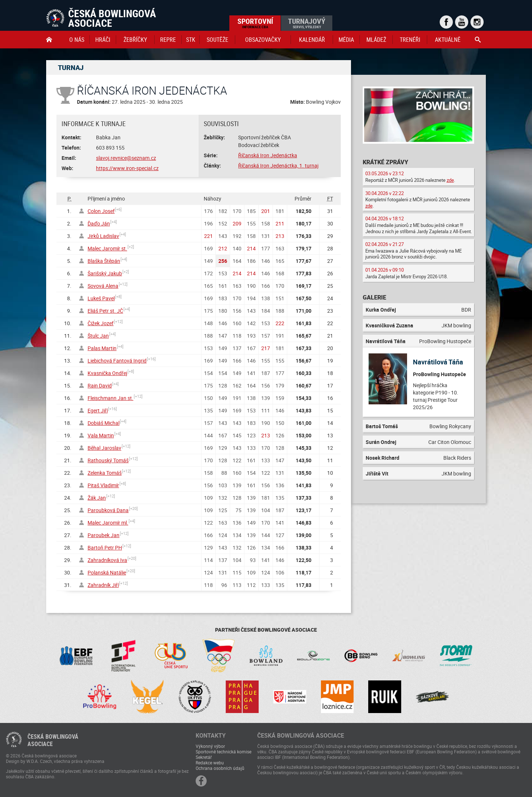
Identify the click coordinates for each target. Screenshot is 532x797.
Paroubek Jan (104, 535)
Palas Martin (102, 348)
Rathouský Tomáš (108, 460)
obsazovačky (263, 40)
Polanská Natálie (107, 572)
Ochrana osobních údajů (220, 768)
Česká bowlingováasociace (53, 740)
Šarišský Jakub (105, 273)
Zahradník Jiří (103, 585)
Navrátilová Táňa (438, 362)
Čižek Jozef (101, 323)
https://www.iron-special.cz (127, 168)
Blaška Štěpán (104, 261)
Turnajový (307, 23)
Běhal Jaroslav (104, 448)
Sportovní (255, 23)
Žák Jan (97, 498)
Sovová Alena (103, 286)
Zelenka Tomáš (105, 473)
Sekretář (204, 757)
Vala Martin (101, 435)
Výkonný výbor (210, 746)
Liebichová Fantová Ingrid (117, 361)
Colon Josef (101, 211)
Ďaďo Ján (99, 223)
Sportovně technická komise (223, 752)
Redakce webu (210, 763)
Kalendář (312, 40)
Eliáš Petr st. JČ (105, 311)
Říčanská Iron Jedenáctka (268, 155)
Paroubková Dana (108, 510)
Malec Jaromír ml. (108, 523)
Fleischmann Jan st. (110, 398)
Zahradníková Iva (107, 560)
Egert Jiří (98, 410)
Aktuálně (448, 40)
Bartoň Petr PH (105, 548)
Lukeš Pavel (101, 298)
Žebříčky (135, 40)
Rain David (100, 385)
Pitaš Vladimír (103, 485)
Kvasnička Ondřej (107, 373)
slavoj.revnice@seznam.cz (126, 158)
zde (450, 180)
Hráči (103, 40)
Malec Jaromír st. (107, 248)
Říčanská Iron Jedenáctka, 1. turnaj (278, 166)
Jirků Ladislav (103, 236)
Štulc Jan (98, 336)
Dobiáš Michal (104, 423)
